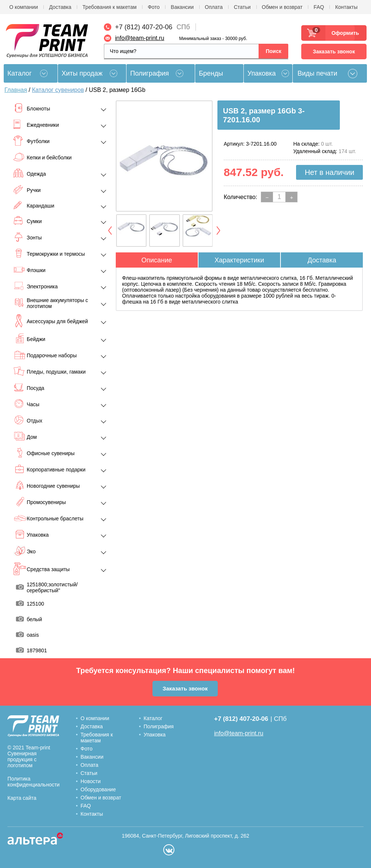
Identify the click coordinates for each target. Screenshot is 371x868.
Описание (157, 260)
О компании (24, 7)
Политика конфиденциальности (34, 782)
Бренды (211, 73)
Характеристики (239, 260)
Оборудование (98, 789)
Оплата (214, 7)
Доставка (60, 7)
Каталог (153, 718)
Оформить (343, 33)
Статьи (242, 7)
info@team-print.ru (140, 38)
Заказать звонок (334, 52)
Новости (91, 781)
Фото (154, 7)
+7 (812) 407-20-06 (144, 27)
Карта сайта (22, 798)
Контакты (346, 7)
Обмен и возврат (282, 7)
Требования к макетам (109, 7)
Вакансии (182, 7)
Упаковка (262, 73)
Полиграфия (150, 73)
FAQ (319, 7)
